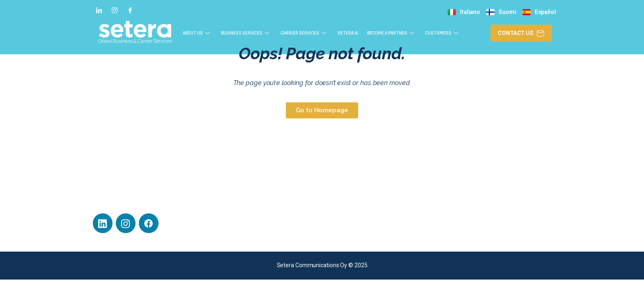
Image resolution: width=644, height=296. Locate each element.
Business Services (251, 33)
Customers (473, 33)
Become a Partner (415, 33)
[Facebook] (130, 10)
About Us (196, 33)
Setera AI (365, 33)
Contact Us (462, 199)
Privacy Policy (347, 227)
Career (339, 213)
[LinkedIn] (99, 10)
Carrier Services (316, 33)
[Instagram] (115, 10)
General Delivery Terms (359, 240)
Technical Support (352, 199)
